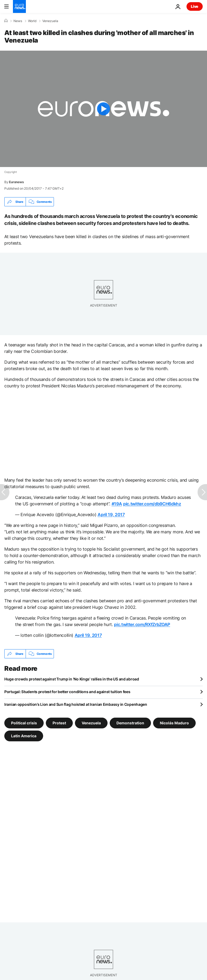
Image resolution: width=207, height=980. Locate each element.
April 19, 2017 (111, 515)
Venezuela (50, 21)
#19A (117, 504)
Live (195, 6)
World (32, 21)
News (18, 21)
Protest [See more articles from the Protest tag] (59, 723)
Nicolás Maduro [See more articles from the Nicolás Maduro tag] (174, 723)
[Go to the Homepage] (19, 6)
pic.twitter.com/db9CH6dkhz (152, 504)
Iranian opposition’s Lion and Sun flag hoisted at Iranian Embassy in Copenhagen (76, 704)
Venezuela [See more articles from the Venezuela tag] (91, 723)
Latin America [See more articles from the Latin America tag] (24, 736)
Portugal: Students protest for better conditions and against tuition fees (67, 692)
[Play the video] (103, 109)
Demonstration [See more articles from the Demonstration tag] (130, 723)
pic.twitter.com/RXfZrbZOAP (142, 624)
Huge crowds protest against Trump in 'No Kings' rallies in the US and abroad (72, 679)
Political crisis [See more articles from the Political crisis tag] (24, 723)
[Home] (6, 21)
